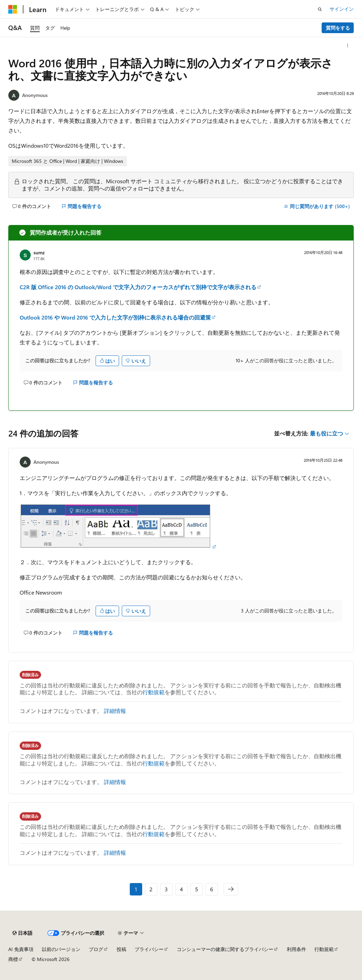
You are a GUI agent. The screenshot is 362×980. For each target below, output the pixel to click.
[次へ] (231, 889)
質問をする (338, 28)
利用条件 (296, 949)
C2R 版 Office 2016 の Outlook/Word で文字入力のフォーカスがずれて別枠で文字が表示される (138, 287)
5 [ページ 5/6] (197, 889)
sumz (39, 252)
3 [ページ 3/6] (166, 889)
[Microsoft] (13, 9)
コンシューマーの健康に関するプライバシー (225, 949)
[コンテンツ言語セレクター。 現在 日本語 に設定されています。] (22, 933)
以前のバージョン (61, 949)
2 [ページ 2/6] (151, 889)
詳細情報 (115, 711)
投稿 (121, 949)
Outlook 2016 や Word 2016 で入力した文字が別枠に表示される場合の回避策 (115, 317)
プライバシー (149, 949)
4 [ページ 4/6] (181, 889)
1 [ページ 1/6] (136, 889)
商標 (13, 959)
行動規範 (154, 692)
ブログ (96, 949)
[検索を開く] (320, 9)
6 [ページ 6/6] (212, 889)
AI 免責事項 (21, 949)
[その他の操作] (348, 46)
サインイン (342, 9)
